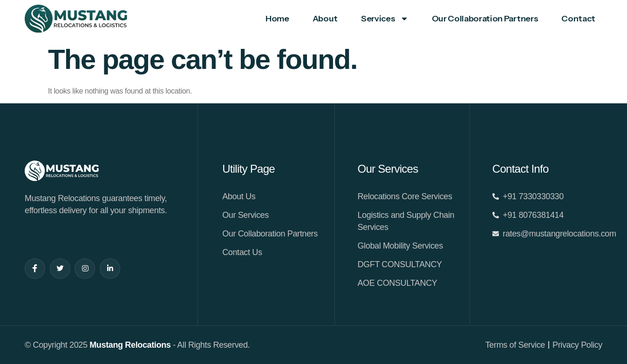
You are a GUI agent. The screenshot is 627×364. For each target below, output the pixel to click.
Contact (578, 19)
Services (385, 19)
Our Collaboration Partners (485, 19)
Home (277, 19)
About (325, 19)
